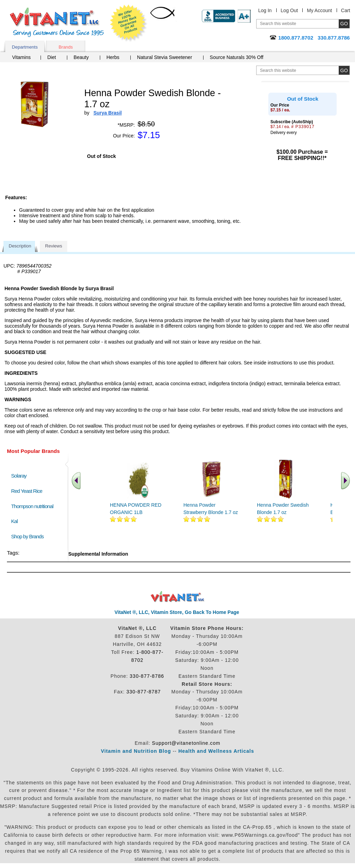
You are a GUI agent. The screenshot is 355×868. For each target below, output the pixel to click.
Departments (25, 47)
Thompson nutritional (32, 506)
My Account (319, 10)
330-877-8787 (144, 692)
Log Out (289, 10)
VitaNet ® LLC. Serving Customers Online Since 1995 (57, 22)
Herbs (113, 57)
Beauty (81, 57)
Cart (346, 10)
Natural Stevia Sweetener (164, 57)
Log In (265, 10)
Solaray (19, 476)
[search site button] (344, 70)
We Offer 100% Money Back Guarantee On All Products (129, 23)
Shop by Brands (29, 536)
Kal (14, 521)
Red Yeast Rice (27, 491)
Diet (51, 57)
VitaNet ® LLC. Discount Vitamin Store (178, 597)
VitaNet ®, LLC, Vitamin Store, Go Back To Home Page (177, 612)
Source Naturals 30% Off (237, 57)
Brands (66, 47)
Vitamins (21, 57)
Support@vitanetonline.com (186, 743)
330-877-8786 (147, 676)
